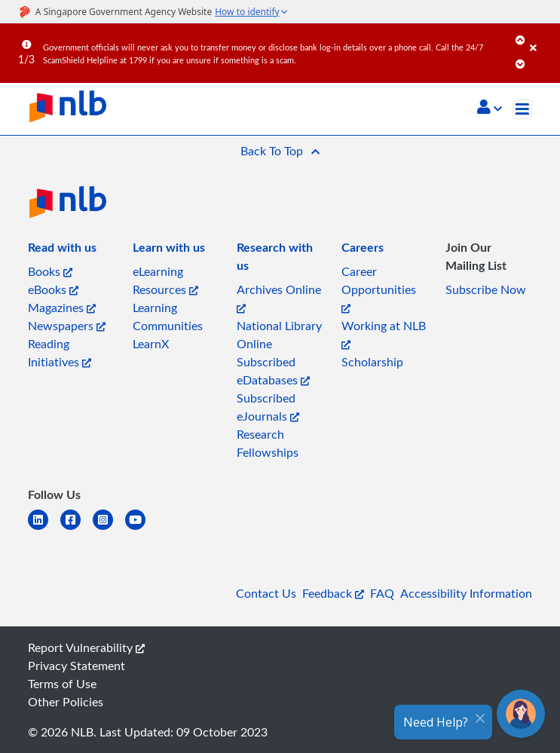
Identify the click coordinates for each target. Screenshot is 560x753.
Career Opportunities (379, 288)
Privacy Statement (77, 666)
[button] (490, 109)
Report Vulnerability (86, 647)
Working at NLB (384, 334)
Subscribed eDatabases (273, 371)
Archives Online (279, 297)
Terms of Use (62, 684)
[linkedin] (44, 529)
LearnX (151, 344)
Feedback (333, 593)
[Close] (542, 37)
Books (50, 271)
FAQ (382, 593)
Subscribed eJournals (268, 407)
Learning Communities (168, 317)
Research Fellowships (268, 443)
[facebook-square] (77, 529)
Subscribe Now (486, 289)
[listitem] (62, 250)
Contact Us (266, 593)
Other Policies (66, 702)
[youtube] (141, 529)
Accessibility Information (466, 593)
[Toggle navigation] (522, 109)
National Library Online (279, 335)
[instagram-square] (109, 529)
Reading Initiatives (60, 353)
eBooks (53, 289)
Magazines (62, 308)
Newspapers (67, 326)
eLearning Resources (165, 280)
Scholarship (372, 362)
